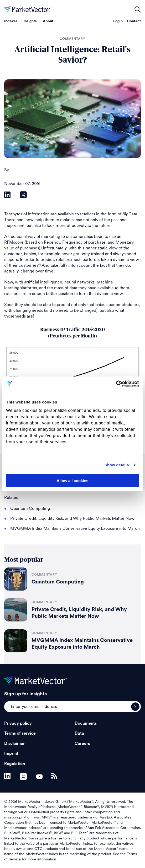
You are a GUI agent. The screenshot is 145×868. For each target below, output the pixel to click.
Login (118, 21)
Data (79, 733)
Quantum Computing (58, 582)
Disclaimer (14, 744)
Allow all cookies (73, 481)
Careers (82, 744)
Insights (30, 21)
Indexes (11, 21)
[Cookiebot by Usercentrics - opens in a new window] (116, 384)
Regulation (15, 764)
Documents (86, 723)
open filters (138, 9)
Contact (134, 21)
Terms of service (20, 733)
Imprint (11, 754)
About (48, 21)
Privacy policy (18, 723)
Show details (117, 465)
